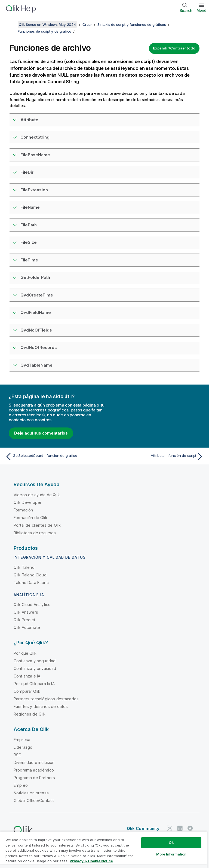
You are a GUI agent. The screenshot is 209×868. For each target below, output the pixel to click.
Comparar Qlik (27, 691)
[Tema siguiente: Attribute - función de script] (156, 457)
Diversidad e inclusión (34, 762)
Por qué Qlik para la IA (34, 684)
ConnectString (35, 137)
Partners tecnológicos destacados (46, 699)
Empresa (22, 740)
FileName (30, 207)
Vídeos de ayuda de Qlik (37, 495)
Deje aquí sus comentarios (41, 433)
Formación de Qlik (30, 518)
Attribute (29, 120)
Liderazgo (23, 747)
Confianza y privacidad (35, 668)
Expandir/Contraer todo (174, 48)
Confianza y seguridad (35, 661)
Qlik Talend (24, 567)
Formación (23, 510)
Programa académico (34, 770)
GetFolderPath (35, 277)
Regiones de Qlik (30, 714)
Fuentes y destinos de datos (41, 706)
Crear (87, 24)
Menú (202, 10)
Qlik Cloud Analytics (32, 605)
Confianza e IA (27, 676)
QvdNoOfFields (36, 330)
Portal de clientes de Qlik (37, 525)
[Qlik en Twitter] (170, 828)
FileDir (27, 172)
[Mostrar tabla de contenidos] (11, 24)
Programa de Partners (34, 778)
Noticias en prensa (31, 793)
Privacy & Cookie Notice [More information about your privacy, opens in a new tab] (91, 861)
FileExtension (34, 190)
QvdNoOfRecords (39, 347)
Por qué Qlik (25, 653)
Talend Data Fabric (31, 583)
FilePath (29, 225)
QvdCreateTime (37, 295)
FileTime (29, 260)
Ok (171, 842)
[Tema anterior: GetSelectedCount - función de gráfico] (53, 457)
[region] (103, 850)
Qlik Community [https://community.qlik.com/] (143, 828)
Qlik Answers (26, 612)
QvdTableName (36, 365)
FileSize (29, 242)
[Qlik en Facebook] (190, 828)
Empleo (21, 785)
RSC (17, 755)
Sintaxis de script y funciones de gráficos (132, 24)
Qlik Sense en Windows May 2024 (47, 24)
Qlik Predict (24, 620)
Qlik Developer (27, 502)
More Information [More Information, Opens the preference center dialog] (171, 854)
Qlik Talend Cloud (30, 575)
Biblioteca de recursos (35, 533)
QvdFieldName (36, 312)
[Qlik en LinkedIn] (180, 828)
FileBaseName (35, 155)
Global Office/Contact (34, 800)
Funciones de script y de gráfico (44, 31)
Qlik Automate (27, 627)
